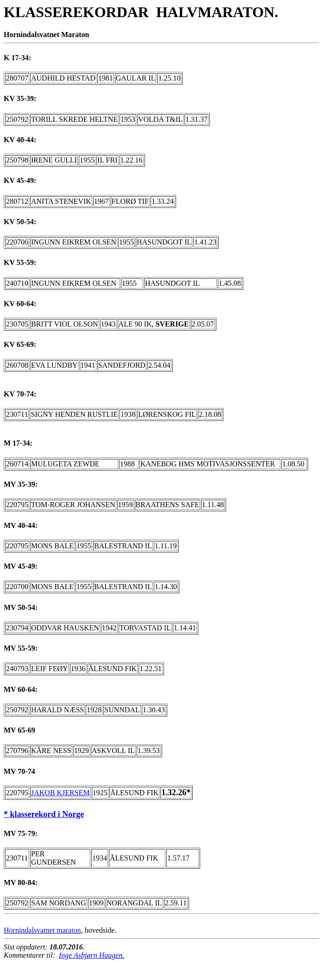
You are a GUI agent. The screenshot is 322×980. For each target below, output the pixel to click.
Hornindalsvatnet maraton (42, 930)
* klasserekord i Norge (44, 814)
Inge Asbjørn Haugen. (92, 955)
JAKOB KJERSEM (60, 793)
